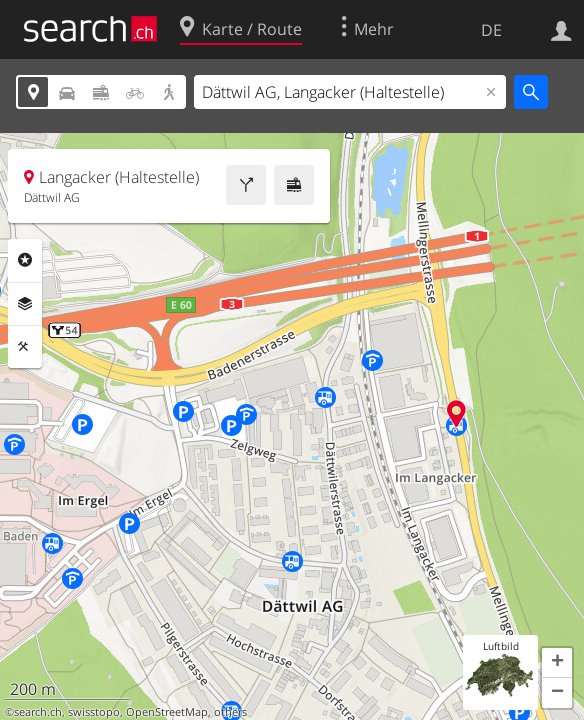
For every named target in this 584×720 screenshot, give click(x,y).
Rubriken (25, 260)
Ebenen (25, 304)
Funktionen (25, 347)
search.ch (38, 712)
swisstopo (94, 712)
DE (491, 30)
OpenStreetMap (167, 712)
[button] (557, 663)
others (230, 712)
